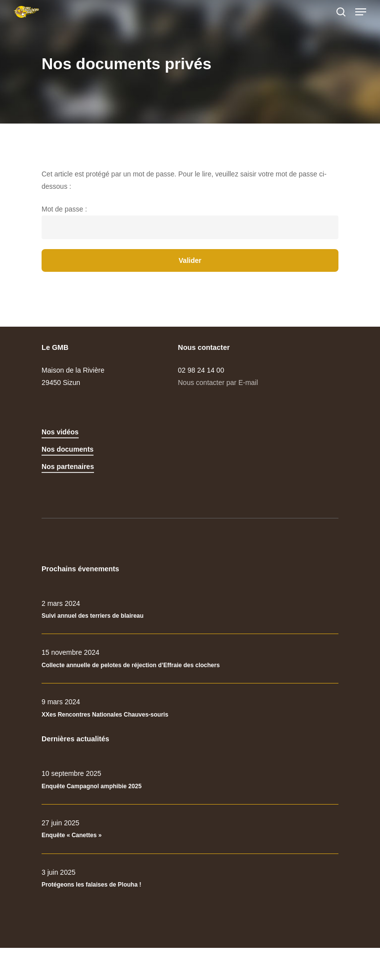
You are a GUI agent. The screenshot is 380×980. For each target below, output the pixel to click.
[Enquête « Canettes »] (190, 829)
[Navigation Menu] (361, 12)
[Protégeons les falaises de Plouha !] (190, 879)
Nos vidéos (60, 432)
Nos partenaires (68, 467)
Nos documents (68, 449)
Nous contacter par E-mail (218, 383)
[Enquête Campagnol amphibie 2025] (190, 780)
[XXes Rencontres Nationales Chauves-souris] (190, 708)
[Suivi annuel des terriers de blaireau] (190, 610)
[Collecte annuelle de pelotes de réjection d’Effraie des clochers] (190, 659)
